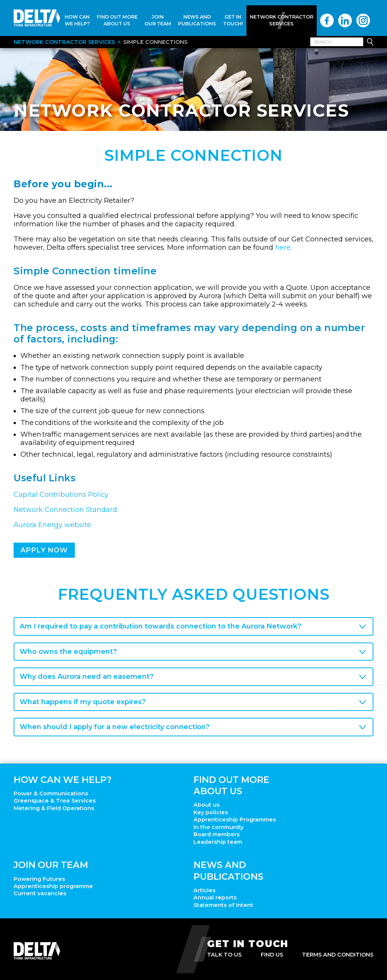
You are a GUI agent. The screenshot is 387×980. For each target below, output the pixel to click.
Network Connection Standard (65, 510)
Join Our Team (158, 20)
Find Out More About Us (117, 20)
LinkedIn (345, 20)
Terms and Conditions (338, 955)
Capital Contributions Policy (61, 495)
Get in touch (248, 944)
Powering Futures (39, 879)
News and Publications (197, 20)
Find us (272, 955)
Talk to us (224, 955)
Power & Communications (51, 793)
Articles (204, 890)
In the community (218, 827)
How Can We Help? (77, 20)
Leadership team (218, 842)
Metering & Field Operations (54, 808)
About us (207, 805)
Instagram (363, 20)
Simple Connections (155, 42)
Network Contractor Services (282, 20)
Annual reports (215, 898)
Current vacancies (40, 893)
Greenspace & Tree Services (55, 801)
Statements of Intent (223, 905)
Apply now (44, 550)
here (283, 247)
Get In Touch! (233, 20)
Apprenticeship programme (53, 886)
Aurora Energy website (52, 525)
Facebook (327, 20)
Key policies (211, 812)
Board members (217, 834)
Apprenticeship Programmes (235, 820)
